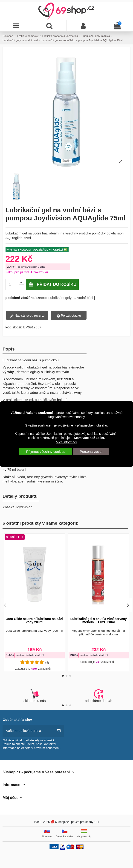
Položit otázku (69, 316)
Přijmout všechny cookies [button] (46, 452)
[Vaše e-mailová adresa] (28, 731)
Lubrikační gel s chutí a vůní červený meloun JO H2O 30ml (99, 620)
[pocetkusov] (12, 285)
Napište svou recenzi (27, 316)
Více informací (66, 442)
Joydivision (24, 507)
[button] (63, 676)
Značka (9, 507)
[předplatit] (59, 731)
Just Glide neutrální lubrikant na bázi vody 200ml (35, 620)
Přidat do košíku (52, 284)
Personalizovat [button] (91, 452)
